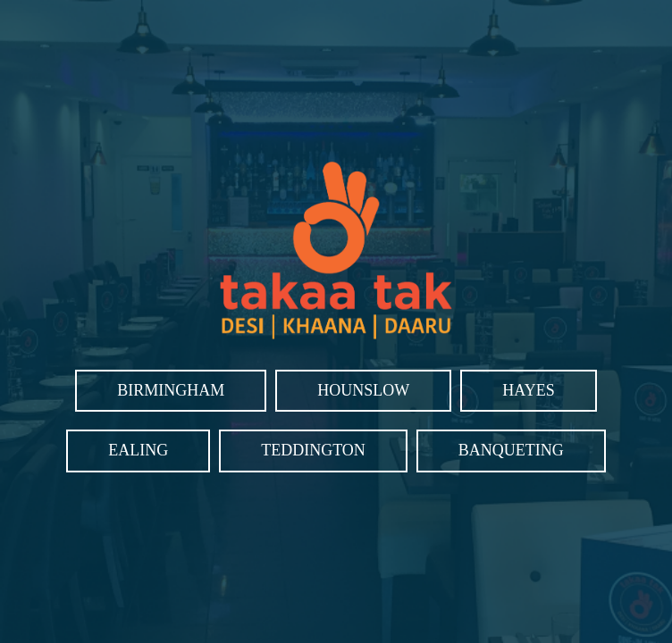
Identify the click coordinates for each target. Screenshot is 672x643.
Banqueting (511, 450)
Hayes (528, 390)
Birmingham (171, 390)
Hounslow (363, 390)
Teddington (313, 450)
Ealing (138, 450)
